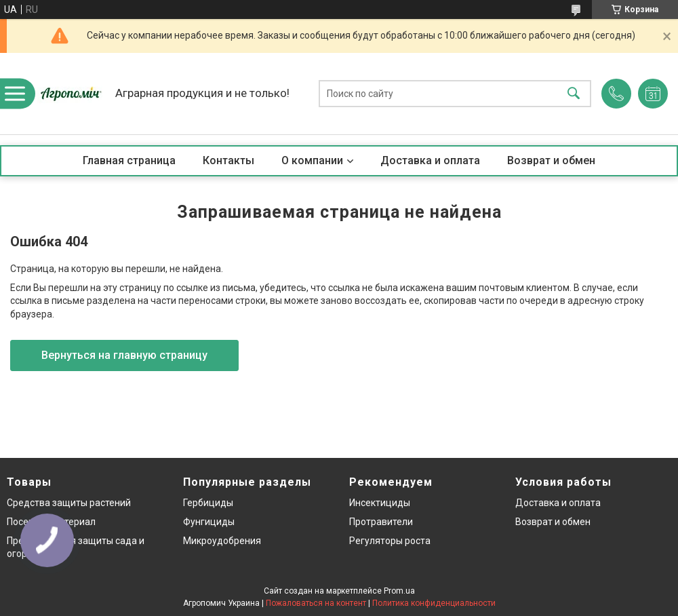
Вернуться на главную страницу (124, 355)
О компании (312, 160)
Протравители (381, 522)
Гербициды (208, 503)
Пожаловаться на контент (316, 603)
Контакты (228, 160)
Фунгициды (209, 522)
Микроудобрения (222, 541)
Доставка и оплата (430, 160)
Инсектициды (380, 503)
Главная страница (129, 160)
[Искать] (574, 94)
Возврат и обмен (551, 160)
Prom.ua (399, 591)
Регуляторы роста (390, 541)
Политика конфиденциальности (434, 603)
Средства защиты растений (69, 503)
